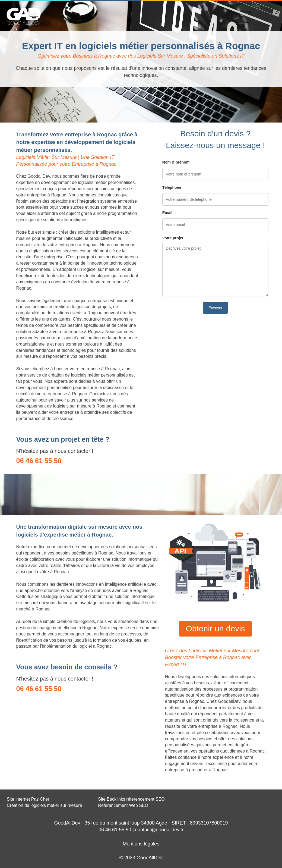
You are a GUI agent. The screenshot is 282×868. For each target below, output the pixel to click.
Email (167, 213)
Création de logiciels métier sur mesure (44, 805)
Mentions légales (141, 844)
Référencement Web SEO (123, 805)
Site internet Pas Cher (28, 799)
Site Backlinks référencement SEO (131, 799)
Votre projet (173, 238)
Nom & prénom (176, 162)
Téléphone (172, 187)
